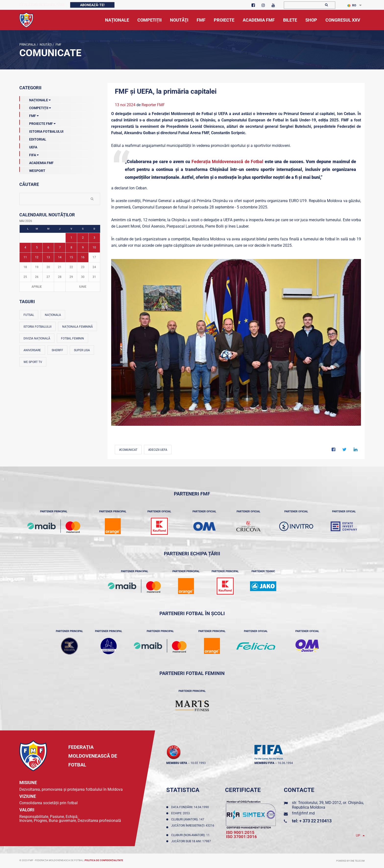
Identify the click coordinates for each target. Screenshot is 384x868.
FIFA (29, 154)
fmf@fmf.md (303, 813)
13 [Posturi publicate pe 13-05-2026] (48, 257)
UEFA (28, 146)
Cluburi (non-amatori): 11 (191, 835)
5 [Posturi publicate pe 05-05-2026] (37, 247)
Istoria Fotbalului (41, 130)
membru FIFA (264, 763)
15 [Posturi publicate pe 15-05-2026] (71, 257)
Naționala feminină (78, 327)
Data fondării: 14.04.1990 (191, 807)
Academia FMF (36, 162)
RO (352, 5)
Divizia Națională (37, 338)
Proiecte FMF (37, 123)
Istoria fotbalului (37, 327)
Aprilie (37, 287)
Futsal (29, 315)
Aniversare (32, 350)
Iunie (83, 287)
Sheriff (57, 350)
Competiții (35, 107)
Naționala (53, 315)
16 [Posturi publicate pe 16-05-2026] (83, 257)
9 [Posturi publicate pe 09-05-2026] (83, 247)
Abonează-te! (92, 5)
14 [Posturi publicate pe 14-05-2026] (60, 257)
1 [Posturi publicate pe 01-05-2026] (71, 238)
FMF (58, 45)
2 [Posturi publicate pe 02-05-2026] (83, 238)
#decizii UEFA (158, 450)
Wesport (32, 170)
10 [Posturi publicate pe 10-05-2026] (94, 247)
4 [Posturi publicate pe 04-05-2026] (25, 247)
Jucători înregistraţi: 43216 (193, 827)
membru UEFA (177, 763)
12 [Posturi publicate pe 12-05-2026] (37, 257)
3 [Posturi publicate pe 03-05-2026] (94, 238)
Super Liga (82, 350)
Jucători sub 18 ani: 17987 (192, 841)
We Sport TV (33, 362)
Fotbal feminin (72, 338)
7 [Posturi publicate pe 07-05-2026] (60, 247)
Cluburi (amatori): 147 (188, 819)
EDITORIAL (33, 138)
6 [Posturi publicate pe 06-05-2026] (48, 247)
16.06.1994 (285, 763)
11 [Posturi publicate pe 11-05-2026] (25, 257)
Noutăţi (45, 45)
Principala (28, 45)
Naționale (35, 99)
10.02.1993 (198, 763)
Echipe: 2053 (181, 813)
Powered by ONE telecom (350, 861)
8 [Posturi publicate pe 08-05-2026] (71, 247)
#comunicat (128, 450)
